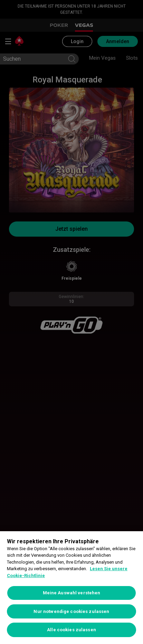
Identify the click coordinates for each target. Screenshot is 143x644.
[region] (71, 588)
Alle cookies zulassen (71, 630)
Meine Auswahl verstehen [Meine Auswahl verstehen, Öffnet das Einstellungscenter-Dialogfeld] (72, 593)
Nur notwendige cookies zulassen (71, 611)
